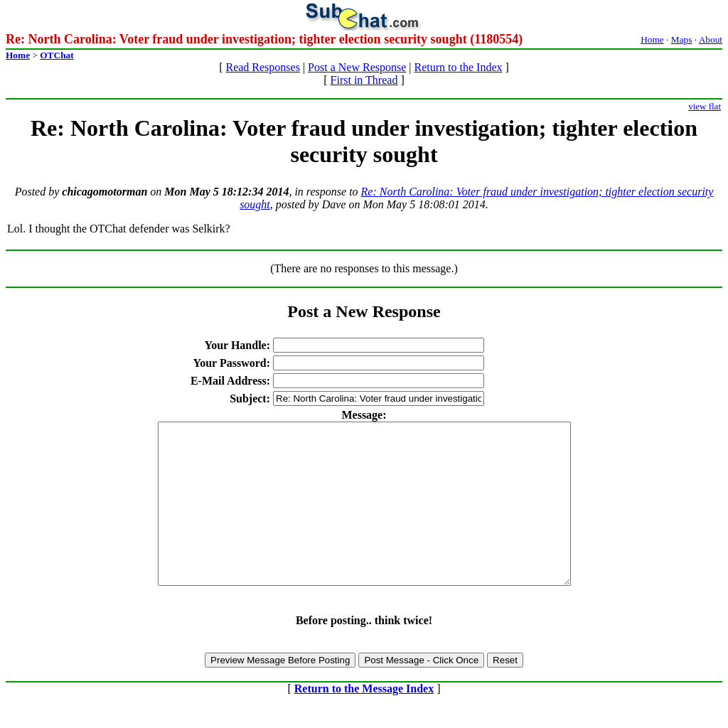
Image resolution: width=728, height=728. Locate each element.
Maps (682, 39)
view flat (705, 106)
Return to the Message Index (364, 721)
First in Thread (364, 80)
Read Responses (262, 67)
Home (652, 39)
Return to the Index (459, 67)
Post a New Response (357, 67)
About (711, 39)
